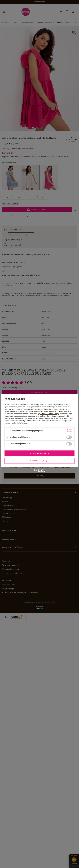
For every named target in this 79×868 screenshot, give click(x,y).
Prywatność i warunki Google (49, 414)
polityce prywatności (35, 411)
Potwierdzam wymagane (40, 461)
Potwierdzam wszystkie (39, 453)
